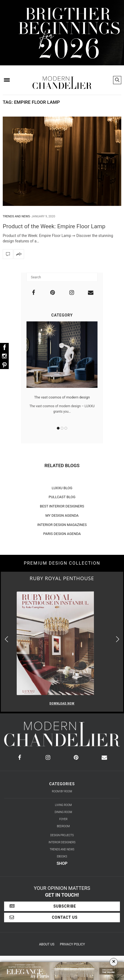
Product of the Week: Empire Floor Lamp (54, 226)
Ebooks (62, 856)
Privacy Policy (72, 944)
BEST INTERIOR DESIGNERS (62, 506)
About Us (47, 944)
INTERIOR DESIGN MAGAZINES (62, 525)
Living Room (63, 805)
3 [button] (66, 428)
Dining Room (63, 812)
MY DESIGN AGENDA (62, 515)
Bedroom (64, 826)
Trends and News (16, 216)
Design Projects (62, 835)
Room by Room (62, 791)
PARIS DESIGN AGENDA (62, 534)
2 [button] (62, 428)
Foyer (63, 819)
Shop (62, 863)
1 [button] (58, 428)
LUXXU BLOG (62, 488)
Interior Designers (62, 842)
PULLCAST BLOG (62, 497)
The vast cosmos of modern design (62, 397)
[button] (118, 639)
